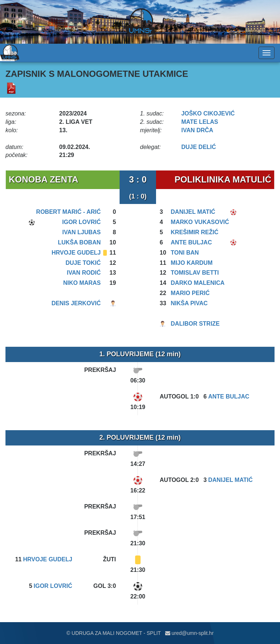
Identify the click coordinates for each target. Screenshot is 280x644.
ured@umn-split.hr (189, 633)
